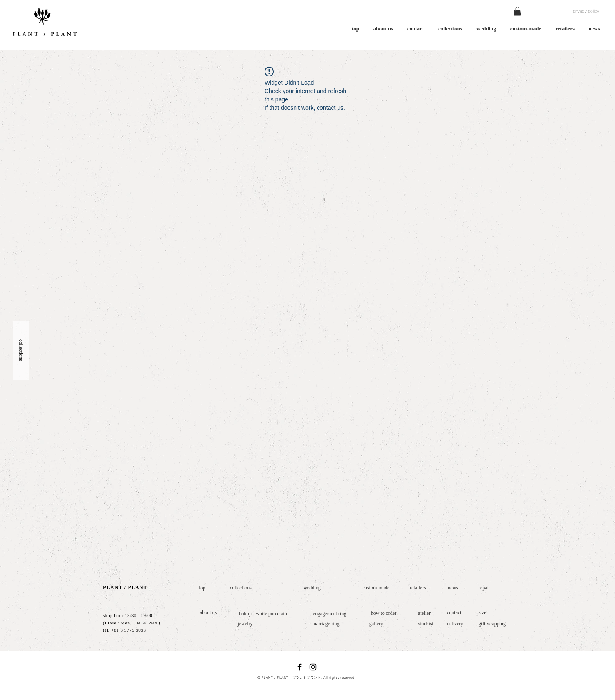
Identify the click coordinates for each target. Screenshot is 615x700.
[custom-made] (376, 588)
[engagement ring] (330, 614)
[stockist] (426, 624)
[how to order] (384, 613)
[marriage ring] (326, 624)
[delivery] (457, 624)
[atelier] (424, 613)
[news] (453, 588)
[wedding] (312, 588)
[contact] (456, 613)
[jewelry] (245, 624)
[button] (517, 11)
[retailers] (418, 588)
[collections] (241, 588)
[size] (483, 613)
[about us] (208, 613)
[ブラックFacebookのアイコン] (300, 667)
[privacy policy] (586, 11)
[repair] (486, 588)
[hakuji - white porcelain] (263, 614)
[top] (202, 588)
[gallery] (376, 624)
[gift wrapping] (494, 624)
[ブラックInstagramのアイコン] (313, 667)
